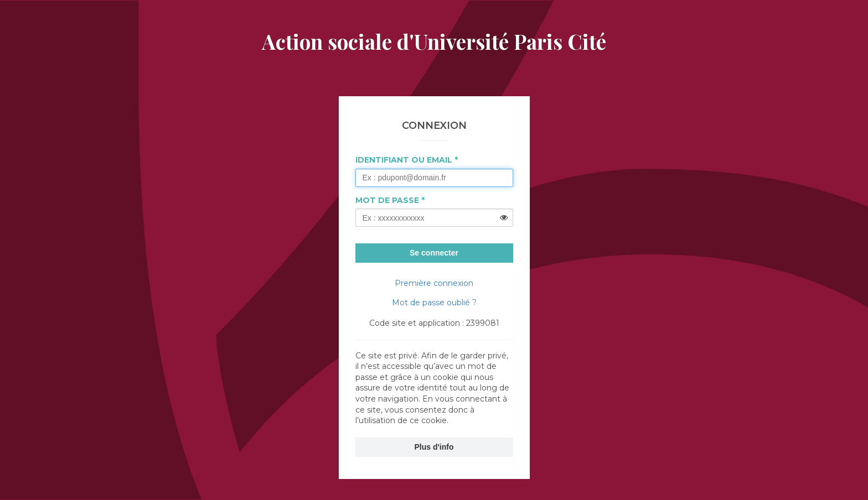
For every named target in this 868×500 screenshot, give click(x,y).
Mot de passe (387, 200)
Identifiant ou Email (404, 160)
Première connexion (434, 283)
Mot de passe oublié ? (434, 303)
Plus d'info (434, 447)
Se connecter (434, 253)
